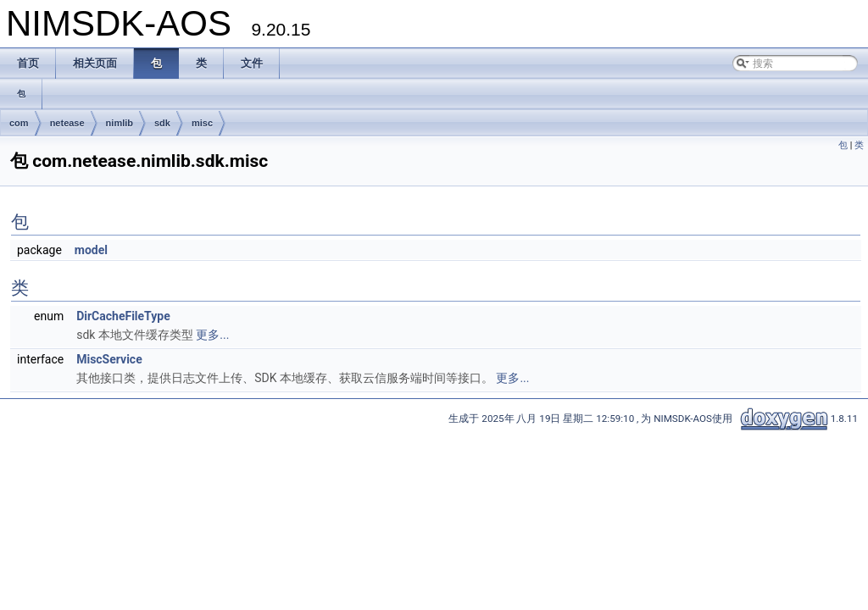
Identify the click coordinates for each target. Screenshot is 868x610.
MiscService (109, 359)
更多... (212, 335)
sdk (162, 123)
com (19, 123)
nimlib (120, 123)
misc (202, 123)
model (91, 250)
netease (67, 123)
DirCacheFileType (123, 316)
